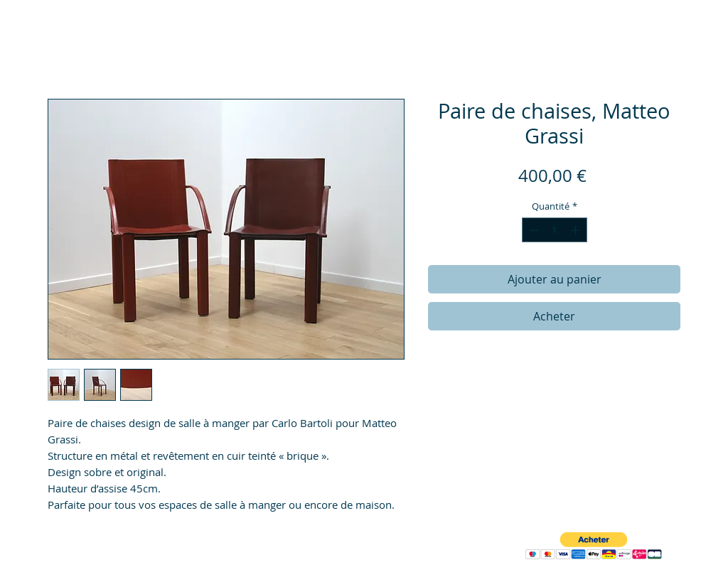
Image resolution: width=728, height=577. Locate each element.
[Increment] (577, 230)
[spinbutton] (554, 230)
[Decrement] (532, 230)
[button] (594, 546)
